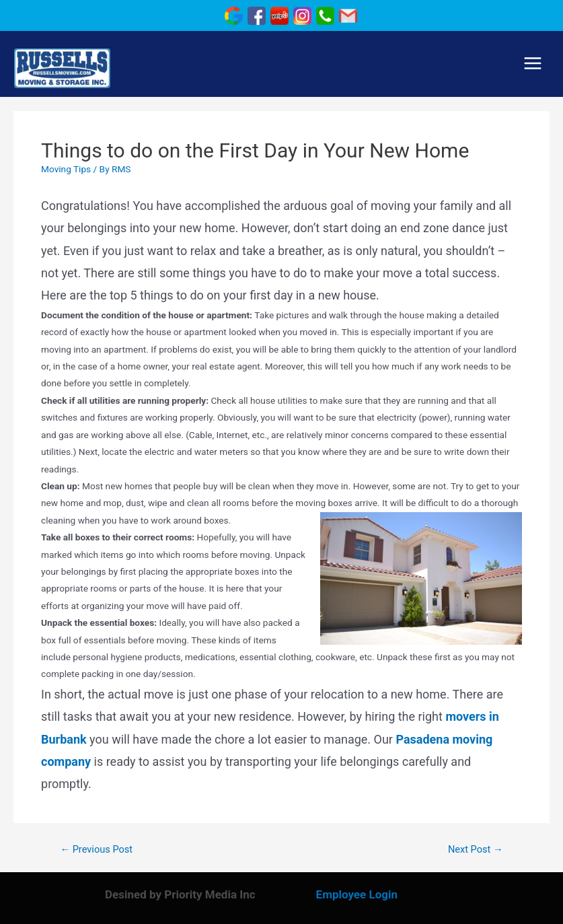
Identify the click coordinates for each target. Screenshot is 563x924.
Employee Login (357, 894)
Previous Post (96, 850)
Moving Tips (66, 169)
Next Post (476, 850)
